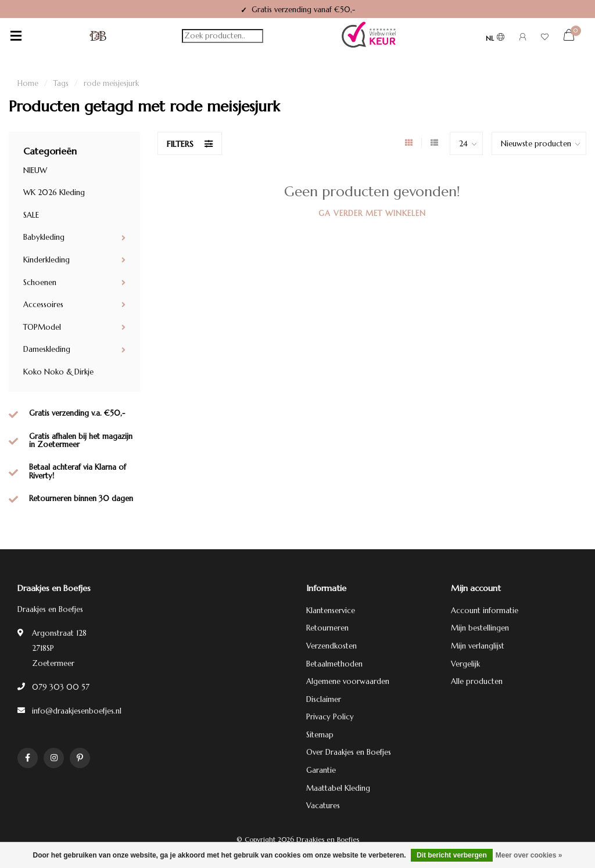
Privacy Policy (330, 717)
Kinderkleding (46, 260)
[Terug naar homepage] (98, 36)
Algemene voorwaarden (348, 681)
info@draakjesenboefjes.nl (77, 711)
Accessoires (43, 305)
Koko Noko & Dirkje (58, 372)
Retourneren (327, 628)
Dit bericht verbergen (452, 855)
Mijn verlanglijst (478, 646)
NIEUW (35, 170)
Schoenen (40, 282)
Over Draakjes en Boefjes (349, 752)
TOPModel (42, 327)
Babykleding (44, 237)
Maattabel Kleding (338, 788)
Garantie (321, 770)
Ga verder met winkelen (372, 213)
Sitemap (320, 735)
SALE (31, 215)
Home (28, 83)
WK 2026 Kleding (54, 192)
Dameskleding (47, 349)
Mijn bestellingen (480, 628)
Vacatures (323, 806)
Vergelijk (465, 664)
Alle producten (477, 681)
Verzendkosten (331, 646)
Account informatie (485, 611)
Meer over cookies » (529, 855)
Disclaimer (324, 699)
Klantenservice (331, 611)
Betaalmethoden (334, 664)
